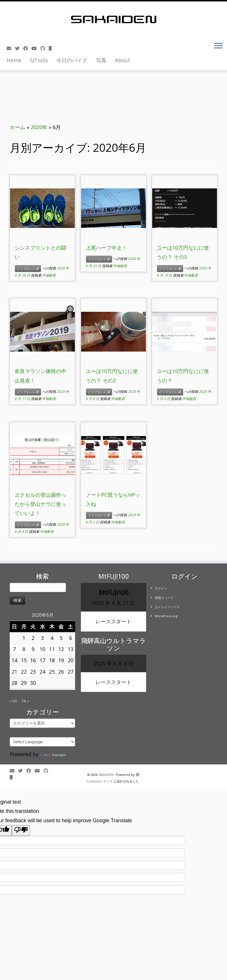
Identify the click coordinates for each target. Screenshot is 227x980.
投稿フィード (164, 598)
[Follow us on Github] (45, 48)
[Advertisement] (113, 75)
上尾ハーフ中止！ (106, 248)
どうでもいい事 (28, 269)
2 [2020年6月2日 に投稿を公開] (33, 638)
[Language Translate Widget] (42, 742)
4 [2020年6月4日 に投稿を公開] (52, 638)
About (123, 60)
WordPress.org (166, 616)
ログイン (161, 588)
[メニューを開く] (218, 46)
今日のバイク (72, 60)
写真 (101, 60)
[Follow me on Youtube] (36, 48)
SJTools (39, 60)
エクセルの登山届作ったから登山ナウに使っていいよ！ (40, 504)
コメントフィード (167, 607)
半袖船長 (49, 275)
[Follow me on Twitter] (19, 48)
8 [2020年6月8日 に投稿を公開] (24, 649)
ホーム (17, 127)
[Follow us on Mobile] (52, 48)
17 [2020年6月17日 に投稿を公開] (42, 660)
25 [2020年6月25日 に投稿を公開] (52, 672)
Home (14, 60)
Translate (53, 755)
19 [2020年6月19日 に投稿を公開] (61, 660)
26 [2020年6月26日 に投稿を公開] (61, 672)
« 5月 (13, 701)
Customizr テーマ (100, 781)
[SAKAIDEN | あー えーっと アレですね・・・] (113, 19)
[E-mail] (11, 48)
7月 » (25, 701)
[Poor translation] (21, 831)
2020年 (39, 127)
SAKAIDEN (106, 775)
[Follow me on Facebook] (27, 48)
